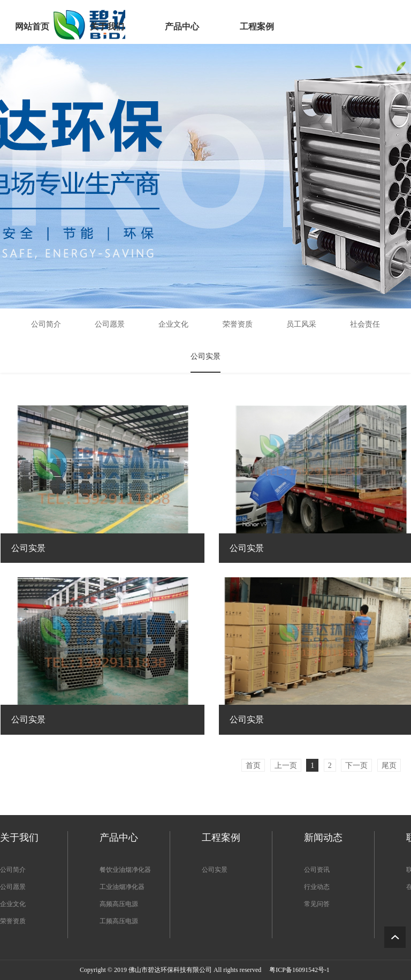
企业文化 (13, 904)
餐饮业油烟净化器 (125, 870)
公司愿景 (13, 887)
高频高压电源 (119, 904)
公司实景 (215, 870)
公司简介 (13, 870)
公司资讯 (317, 870)
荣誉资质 (13, 921)
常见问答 (317, 904)
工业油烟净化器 (122, 887)
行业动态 (317, 887)
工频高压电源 (119, 921)
